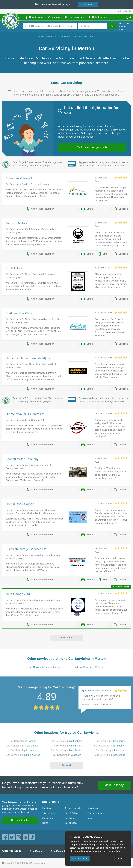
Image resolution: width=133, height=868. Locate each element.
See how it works (20, 820)
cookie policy (93, 851)
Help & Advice (72, 813)
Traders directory (96, 813)
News (90, 818)
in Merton (45, 667)
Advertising (93, 808)
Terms (45, 823)
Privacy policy (49, 813)
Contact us (47, 818)
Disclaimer (70, 818)
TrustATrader (36, 851)
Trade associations (74, 808)
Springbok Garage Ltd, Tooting (97, 691)
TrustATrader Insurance (62, 851)
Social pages (71, 823)
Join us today (115, 785)
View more (67, 638)
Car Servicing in (23, 741)
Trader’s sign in (124, 11)
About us (46, 808)
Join (88, 4)
